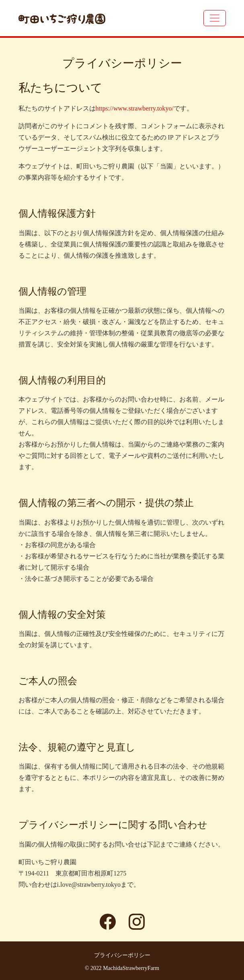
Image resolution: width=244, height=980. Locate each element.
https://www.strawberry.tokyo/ (135, 108)
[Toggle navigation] (215, 18)
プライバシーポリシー (122, 955)
